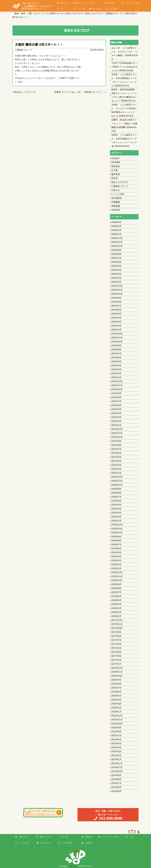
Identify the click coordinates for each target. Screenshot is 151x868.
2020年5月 (116, 505)
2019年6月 (116, 549)
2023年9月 (116, 346)
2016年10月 (117, 676)
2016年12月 (117, 668)
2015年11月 (117, 720)
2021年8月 (116, 445)
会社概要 (87, 843)
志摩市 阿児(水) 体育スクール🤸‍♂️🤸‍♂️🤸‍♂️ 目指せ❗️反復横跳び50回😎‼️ (124, 124)
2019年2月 (116, 564)
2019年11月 (117, 529)
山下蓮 (115, 170)
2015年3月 (116, 751)
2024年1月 (116, 330)
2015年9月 (116, 728)
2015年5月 (116, 744)
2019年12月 (117, 525)
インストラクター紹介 (131, 3)
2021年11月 (117, 433)
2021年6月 (116, 453)
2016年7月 (116, 688)
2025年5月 (116, 266)
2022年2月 (116, 421)
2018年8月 (116, 588)
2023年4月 (116, 365)
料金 (92, 3)
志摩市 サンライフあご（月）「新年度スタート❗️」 (79, 92)
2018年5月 (116, 600)
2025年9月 (116, 250)
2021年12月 (117, 429)
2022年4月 (116, 413)
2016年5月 (116, 696)
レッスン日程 (79, 9)
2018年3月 (116, 608)
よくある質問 (111, 9)
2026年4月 (116, 222)
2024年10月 (117, 294)
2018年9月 (116, 584)
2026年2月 (116, 230)
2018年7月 (116, 592)
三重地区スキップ (23, 50)
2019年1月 (116, 568)
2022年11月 (117, 385)
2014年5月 (116, 791)
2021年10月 (117, 437)
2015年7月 (116, 736)
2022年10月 (117, 389)
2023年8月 (116, 350)
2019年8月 (116, 541)
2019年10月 (117, 533)
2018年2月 (116, 612)
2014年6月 (116, 787)
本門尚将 (116, 210)
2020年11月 (117, 481)
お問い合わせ (95, 9)
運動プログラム (80, 3)
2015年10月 (117, 724)
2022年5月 (116, 409)
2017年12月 (117, 620)
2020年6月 (116, 501)
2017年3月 (116, 656)
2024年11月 (117, 290)
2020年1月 (116, 521)
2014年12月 (117, 763)
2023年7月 (116, 354)
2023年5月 (116, 362)
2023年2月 (116, 373)
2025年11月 (117, 242)
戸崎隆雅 (116, 202)
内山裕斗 (116, 158)
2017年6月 (116, 644)
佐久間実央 (117, 198)
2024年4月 (116, 318)
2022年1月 (116, 425)
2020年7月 (116, 497)
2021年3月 (116, 465)
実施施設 (110, 3)
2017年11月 (117, 624)
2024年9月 (116, 298)
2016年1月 (116, 712)
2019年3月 (116, 560)
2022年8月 (116, 397)
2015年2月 (116, 755)
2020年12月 (117, 477)
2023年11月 (117, 338)
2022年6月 (116, 405)
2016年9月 (116, 680)
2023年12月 (117, 334)
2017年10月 (117, 628)
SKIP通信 (116, 162)
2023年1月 (116, 377)
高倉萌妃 (116, 166)
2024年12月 (117, 286)
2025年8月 (116, 254)
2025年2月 (116, 278)
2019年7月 (116, 545)
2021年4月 (116, 461)
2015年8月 (116, 732)
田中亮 (115, 178)
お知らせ (116, 190)
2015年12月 (117, 716)
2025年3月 (116, 274)
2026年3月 (116, 226)
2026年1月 (116, 234)
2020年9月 (116, 489)
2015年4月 (116, 747)
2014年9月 (116, 775)
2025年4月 (116, 270)
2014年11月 (117, 767)
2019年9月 (116, 537)
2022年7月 (116, 401)
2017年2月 (116, 660)
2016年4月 (116, 700)
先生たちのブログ (120, 182)
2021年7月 (116, 449)
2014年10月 (117, 771)
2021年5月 (116, 457)
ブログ (61, 9)
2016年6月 (116, 692)
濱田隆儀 (116, 206)
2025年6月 (116, 262)
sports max (72, 866)
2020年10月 (117, 485)
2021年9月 (116, 441)
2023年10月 (117, 342)
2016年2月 (116, 708)
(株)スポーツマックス (108, 815)
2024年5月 (116, 314)
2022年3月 (116, 417)
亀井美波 (116, 174)
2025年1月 (116, 282)
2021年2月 (116, 469)
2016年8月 (116, 684)
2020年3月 (116, 513)
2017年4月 (116, 652)
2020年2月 (116, 517)
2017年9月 (116, 632)
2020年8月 (116, 493)
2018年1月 (116, 616)
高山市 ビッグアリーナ (25, 92)
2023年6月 (116, 358)
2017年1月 (116, 664)
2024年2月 (116, 326)
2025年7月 (116, 258)
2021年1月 (116, 473)
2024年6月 (116, 310)
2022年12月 (117, 381)
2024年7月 (116, 306)
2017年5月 (116, 648)
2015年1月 (116, 759)
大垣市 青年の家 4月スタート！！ (39, 45)
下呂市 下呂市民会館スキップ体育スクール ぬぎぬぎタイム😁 (124, 67)
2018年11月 (117, 576)
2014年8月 (116, 779)
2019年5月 (116, 553)
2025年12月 (117, 238)
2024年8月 (116, 302)
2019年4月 (116, 556)
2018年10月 (117, 580)
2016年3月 (116, 704)
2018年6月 (116, 596)
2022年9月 (116, 393)
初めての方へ (63, 3)
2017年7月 (116, 640)
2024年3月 (116, 322)
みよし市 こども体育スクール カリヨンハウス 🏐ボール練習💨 (124, 52)
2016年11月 (117, 672)
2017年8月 (116, 636)
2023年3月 (116, 369)
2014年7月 (116, 783)
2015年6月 (116, 740)
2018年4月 (116, 604)
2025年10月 (117, 246)
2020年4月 (116, 509)
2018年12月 (117, 572)
